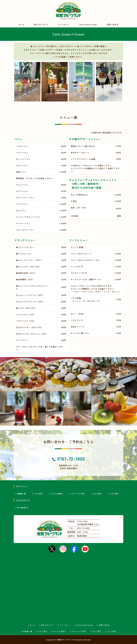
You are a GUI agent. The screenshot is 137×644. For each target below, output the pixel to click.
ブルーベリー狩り (78, 494)
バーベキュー (64, 24)
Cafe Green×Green (88, 24)
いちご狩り (38, 494)
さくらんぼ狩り (57, 494)
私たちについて (41, 24)
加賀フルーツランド (68, 11)
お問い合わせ (113, 24)
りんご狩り (114, 494)
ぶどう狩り (98, 494)
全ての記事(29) (23, 508)
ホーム (22, 24)
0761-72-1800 (71, 459)
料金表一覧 (22, 494)
